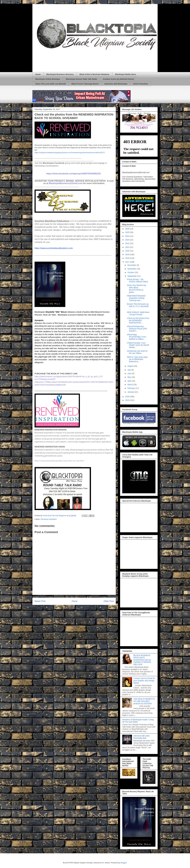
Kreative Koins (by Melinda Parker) (119, 79)
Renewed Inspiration (49, 519)
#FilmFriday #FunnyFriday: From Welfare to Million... (136, 337)
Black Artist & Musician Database (94, 74)
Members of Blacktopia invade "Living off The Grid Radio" (138, 721)
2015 (128, 400)
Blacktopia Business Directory (60, 74)
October (131, 272)
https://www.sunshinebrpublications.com (54, 248)
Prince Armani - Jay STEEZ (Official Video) (137, 280)
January (131, 392)
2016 (128, 397)
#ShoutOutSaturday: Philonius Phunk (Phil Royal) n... (137, 329)
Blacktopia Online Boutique (48, 79)
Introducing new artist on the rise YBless (137, 352)
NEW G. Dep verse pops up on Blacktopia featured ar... (137, 359)
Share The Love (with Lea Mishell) (51, 84)
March (130, 385)
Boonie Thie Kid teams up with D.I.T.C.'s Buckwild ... (138, 306)
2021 (128, 247)
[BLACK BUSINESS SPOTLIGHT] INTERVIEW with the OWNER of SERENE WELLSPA (142, 660)
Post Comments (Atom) (79, 608)
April (130, 381)
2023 (128, 240)
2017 (128, 262)
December (132, 265)
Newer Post (40, 601)
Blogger (123, 863)
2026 (128, 229)
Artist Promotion (140, 84)
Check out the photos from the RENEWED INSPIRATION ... (138, 320)
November (132, 269)
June (130, 373)
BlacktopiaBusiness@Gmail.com (66, 183)
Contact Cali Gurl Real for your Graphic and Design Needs (144, 681)
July (129, 370)
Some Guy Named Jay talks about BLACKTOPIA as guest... (136, 289)
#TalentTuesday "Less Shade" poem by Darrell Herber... (138, 345)
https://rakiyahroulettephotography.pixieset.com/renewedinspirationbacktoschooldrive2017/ (70, 153)
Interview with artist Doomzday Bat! (141, 737)
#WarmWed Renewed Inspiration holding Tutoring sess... (136, 298)
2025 (128, 232)
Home (38, 74)
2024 (128, 236)
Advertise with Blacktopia (116, 84)
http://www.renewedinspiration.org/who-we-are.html (59, 461)
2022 (128, 243)
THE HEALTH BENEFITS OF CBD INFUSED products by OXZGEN (144, 701)
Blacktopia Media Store (125, 74)
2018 (128, 258)
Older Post (109, 601)
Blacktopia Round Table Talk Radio (82, 79)
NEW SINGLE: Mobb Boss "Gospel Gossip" (138, 313)
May (129, 377)
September (132, 276)
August (131, 366)
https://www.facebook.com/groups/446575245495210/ (73, 174)
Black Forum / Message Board (85, 84)
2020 (128, 251)
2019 (128, 254)
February (131, 388)
